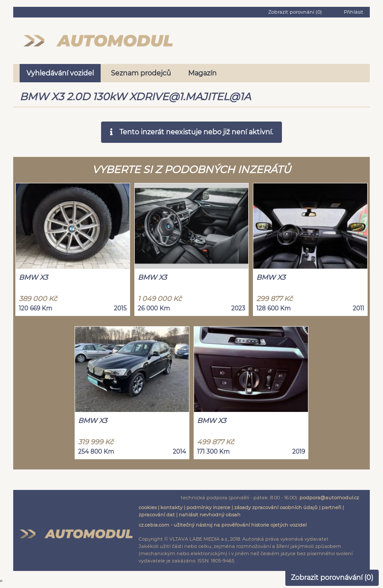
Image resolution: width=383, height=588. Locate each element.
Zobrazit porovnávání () (332, 578)
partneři (331, 507)
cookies (148, 507)
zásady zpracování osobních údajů (276, 507)
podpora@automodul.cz (329, 498)
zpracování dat (157, 515)
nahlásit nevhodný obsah (210, 515)
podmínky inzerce (208, 507)
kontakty (171, 507)
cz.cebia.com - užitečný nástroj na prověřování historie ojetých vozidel (223, 525)
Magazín (202, 73)
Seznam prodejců (141, 73)
